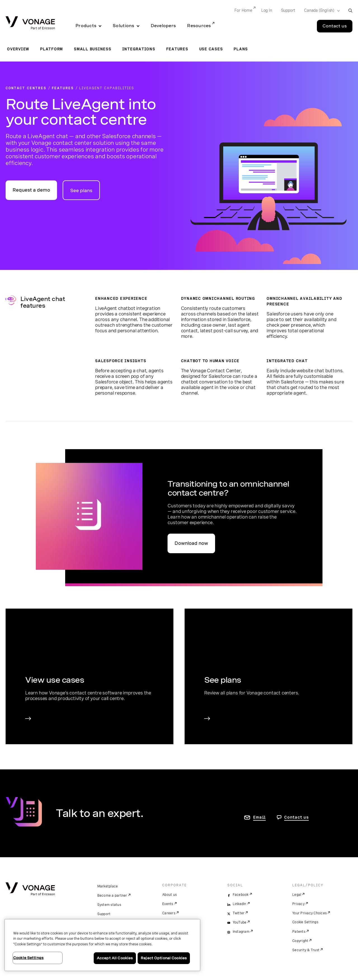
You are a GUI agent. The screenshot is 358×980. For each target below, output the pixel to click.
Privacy (298, 904)
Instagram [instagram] (241, 932)
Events (168, 904)
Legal (297, 895)
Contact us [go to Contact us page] (296, 817)
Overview (18, 49)
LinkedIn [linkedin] (240, 904)
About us (169, 895)
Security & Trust (306, 950)
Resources (199, 26)
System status (109, 905)
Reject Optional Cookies (164, 958)
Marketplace (108, 886)
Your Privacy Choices (309, 913)
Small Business (93, 49)
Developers (163, 26)
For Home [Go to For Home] (243, 10)
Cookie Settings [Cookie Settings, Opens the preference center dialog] (28, 958)
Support (104, 914)
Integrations (139, 49)
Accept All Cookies (115, 958)
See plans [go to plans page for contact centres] (81, 191)
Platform (51, 49)
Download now (191, 543)
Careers (169, 913)
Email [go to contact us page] (259, 817)
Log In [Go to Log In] (267, 10)
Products (86, 26)
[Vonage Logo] (30, 23)
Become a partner (112, 896)
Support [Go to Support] (288, 10)
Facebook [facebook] (241, 895)
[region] (102, 945)
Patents (299, 932)
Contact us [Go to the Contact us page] (335, 26)
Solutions (123, 26)
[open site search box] (350, 10)
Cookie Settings (305, 922)
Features (177, 49)
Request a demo (31, 190)
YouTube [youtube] (240, 922)
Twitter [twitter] (239, 913)
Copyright (300, 941)
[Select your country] (320, 11)
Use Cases (211, 49)
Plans (241, 49)
